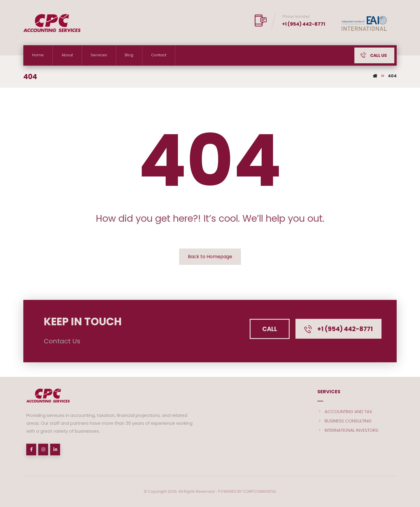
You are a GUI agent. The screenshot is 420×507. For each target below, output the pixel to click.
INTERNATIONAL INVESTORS (348, 430)
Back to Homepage (210, 257)
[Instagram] (43, 450)
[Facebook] (31, 450)
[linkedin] (55, 450)
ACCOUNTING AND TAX (345, 411)
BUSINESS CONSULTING (344, 421)
